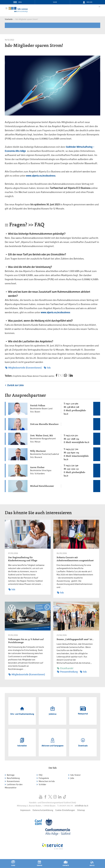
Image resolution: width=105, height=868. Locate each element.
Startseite (9, 19)
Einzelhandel (65, 668)
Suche (55, 2)
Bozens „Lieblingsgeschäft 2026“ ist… (75, 639)
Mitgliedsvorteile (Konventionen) (23, 368)
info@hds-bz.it (81, 806)
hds (47, 368)
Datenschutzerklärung (43, 810)
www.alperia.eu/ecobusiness (41, 176)
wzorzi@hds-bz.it (81, 442)
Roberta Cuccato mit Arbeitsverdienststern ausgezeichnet (75, 559)
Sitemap (81, 810)
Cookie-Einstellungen (65, 810)
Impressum (25, 810)
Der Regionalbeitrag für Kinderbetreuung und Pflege (23, 559)
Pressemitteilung (67, 672)
